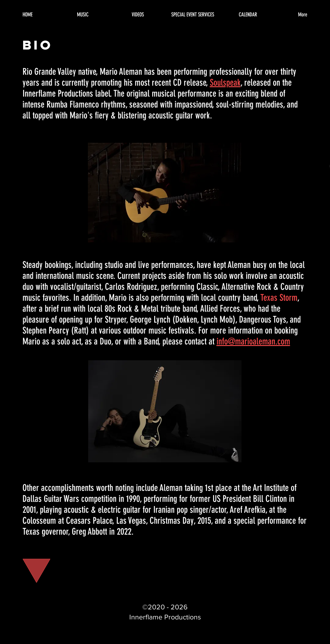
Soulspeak (225, 83)
